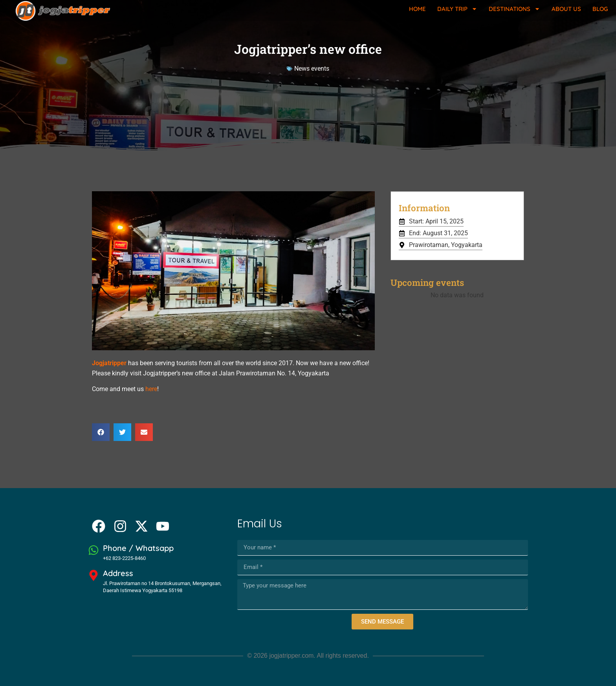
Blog (600, 9)
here (151, 389)
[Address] (93, 575)
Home (417, 9)
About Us (566, 9)
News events (312, 69)
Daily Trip (457, 9)
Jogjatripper (109, 363)
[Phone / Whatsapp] (93, 550)
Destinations (514, 9)
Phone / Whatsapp (138, 548)
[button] (101, 432)
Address (118, 573)
